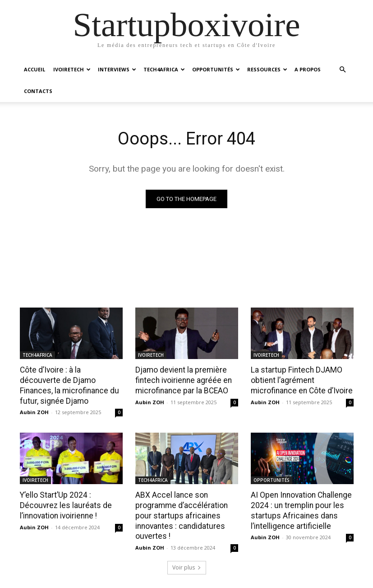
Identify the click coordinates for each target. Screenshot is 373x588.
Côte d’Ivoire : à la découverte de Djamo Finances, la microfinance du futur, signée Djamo (70, 363)
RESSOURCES (267, 69)
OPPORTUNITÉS (216, 69)
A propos (257, 580)
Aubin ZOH (34, 390)
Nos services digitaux (305, 580)
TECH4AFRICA (164, 69)
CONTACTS (38, 91)
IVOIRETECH (72, 69)
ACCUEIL (35, 69)
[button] (343, 70)
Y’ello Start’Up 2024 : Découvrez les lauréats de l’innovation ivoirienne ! (64, 482)
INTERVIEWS (117, 69)
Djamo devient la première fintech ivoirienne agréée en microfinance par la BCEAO (182, 358)
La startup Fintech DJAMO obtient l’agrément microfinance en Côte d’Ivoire (300, 358)
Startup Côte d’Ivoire (210, 580)
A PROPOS (308, 69)
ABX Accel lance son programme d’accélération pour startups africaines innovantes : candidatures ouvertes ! (180, 492)
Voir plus (187, 543)
